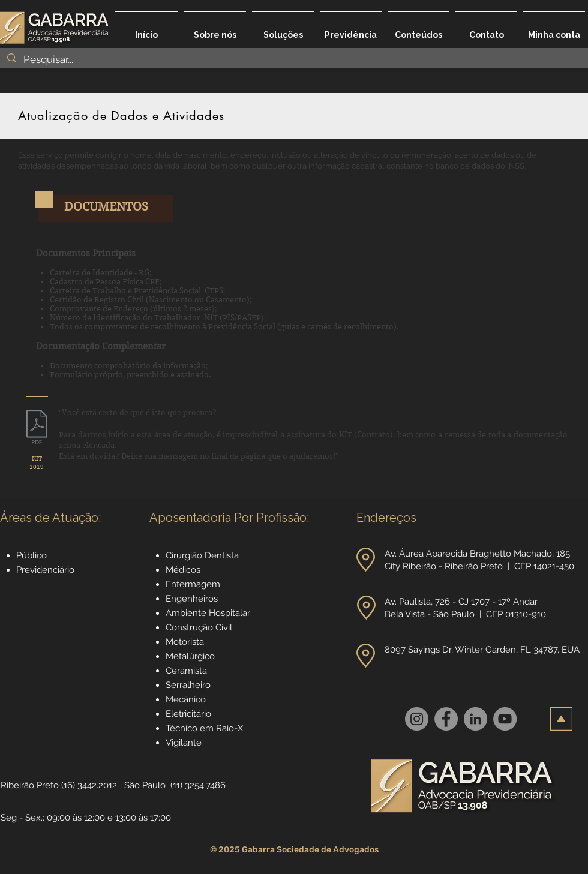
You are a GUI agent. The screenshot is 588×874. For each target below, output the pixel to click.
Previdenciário (45, 570)
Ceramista (186, 671)
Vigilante (184, 743)
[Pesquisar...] (293, 60)
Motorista (185, 642)
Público (31, 555)
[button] (283, 29)
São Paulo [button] (145, 785)
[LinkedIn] (475, 719)
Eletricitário (188, 714)
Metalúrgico (190, 656)
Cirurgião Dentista (202, 555)
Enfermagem (193, 584)
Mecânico (186, 699)
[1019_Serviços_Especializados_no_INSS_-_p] (37, 429)
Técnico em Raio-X (204, 728)
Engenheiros (192, 599)
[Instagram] (417, 719)
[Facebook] (446, 719)
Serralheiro (188, 685)
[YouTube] (505, 719)
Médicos (183, 570)
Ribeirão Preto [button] (30, 785)
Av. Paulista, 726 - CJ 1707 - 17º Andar (462, 602)
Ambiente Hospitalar (208, 613)
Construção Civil (200, 627)
